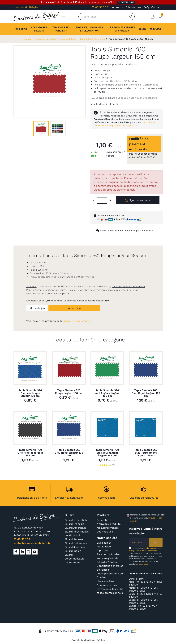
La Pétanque (73, 562)
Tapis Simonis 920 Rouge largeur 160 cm (69, 392)
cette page (143, 564)
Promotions (104, 520)
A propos (118, 7)
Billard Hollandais (76, 543)
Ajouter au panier (138, 200)
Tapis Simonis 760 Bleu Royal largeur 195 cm (69, 453)
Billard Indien (73, 551)
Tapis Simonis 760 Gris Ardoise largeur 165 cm (30, 453)
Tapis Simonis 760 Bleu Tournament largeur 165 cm (107, 453)
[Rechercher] (107, 17)
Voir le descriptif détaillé (106, 104)
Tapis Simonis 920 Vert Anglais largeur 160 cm (107, 393)
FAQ (146, 7)
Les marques (105, 532)
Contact (156, 7)
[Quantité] (102, 200)
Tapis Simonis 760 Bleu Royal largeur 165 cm (146, 393)
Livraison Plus (105, 581)
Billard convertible (76, 520)
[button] (155, 29)
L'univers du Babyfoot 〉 (29, 7)
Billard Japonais (75, 547)
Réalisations (133, 7)
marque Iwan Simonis (77, 321)
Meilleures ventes (108, 528)
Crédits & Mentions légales (88, 640)
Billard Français (74, 524)
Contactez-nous (107, 585)
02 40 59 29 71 (100, 7)
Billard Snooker (74, 539)
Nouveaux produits (109, 524)
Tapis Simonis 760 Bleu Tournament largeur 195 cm (146, 453)
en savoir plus (126, 2)
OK (156, 542)
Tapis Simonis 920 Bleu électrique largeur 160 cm (30, 393)
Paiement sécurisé (108, 554)
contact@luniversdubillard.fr (32, 543)
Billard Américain (75, 528)
